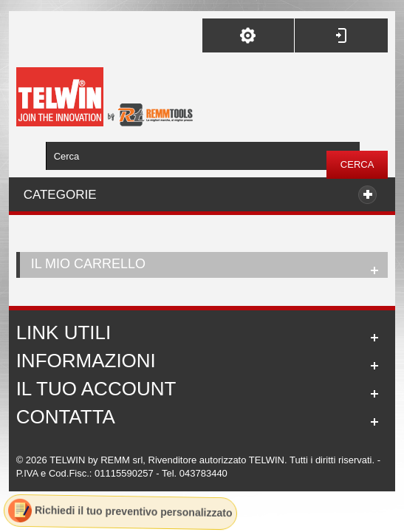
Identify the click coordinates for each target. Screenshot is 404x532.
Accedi (341, 35)
